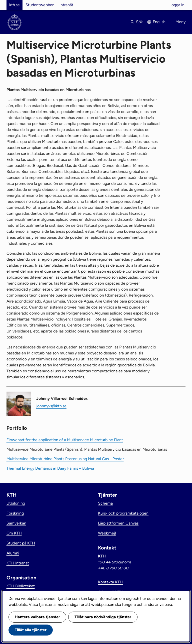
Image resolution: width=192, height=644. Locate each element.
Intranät (66, 5)
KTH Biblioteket (21, 586)
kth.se (14, 5)
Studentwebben (40, 5)
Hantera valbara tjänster (37, 617)
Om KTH (14, 533)
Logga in (177, 5)
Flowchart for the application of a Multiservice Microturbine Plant (65, 440)
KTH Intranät (18, 563)
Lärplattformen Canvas (118, 523)
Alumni (13, 553)
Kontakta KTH (110, 582)
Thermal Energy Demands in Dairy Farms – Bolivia (50, 468)
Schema (105, 503)
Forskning (15, 513)
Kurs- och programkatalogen (123, 513)
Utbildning (16, 503)
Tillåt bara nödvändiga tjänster (103, 617)
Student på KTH (21, 543)
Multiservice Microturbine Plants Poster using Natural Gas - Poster (65, 459)
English (159, 22)
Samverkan (16, 523)
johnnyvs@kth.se (51, 406)
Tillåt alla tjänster (31, 630)
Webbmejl (107, 533)
